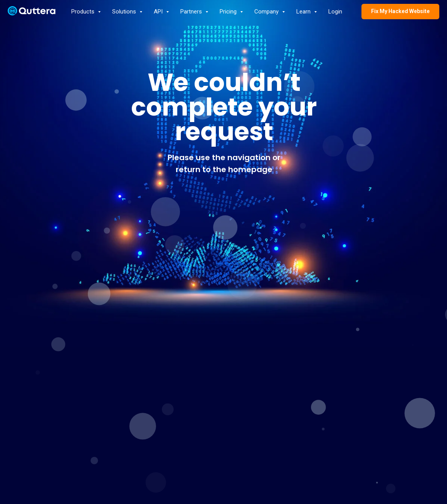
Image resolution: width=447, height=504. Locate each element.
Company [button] (267, 12)
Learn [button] (304, 12)
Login (335, 12)
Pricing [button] (229, 12)
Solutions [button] (125, 12)
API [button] (159, 12)
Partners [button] (192, 12)
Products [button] (84, 12)
